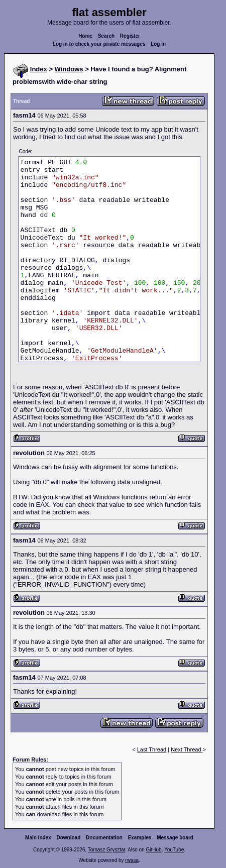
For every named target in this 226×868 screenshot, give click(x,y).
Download (69, 838)
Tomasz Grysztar (106, 850)
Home (85, 36)
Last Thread (152, 749)
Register (130, 36)
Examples (140, 838)
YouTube (174, 850)
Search (106, 36)
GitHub (153, 850)
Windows (69, 69)
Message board (175, 838)
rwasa (132, 860)
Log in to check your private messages (99, 44)
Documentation (104, 838)
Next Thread (187, 749)
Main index (38, 838)
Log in (158, 44)
